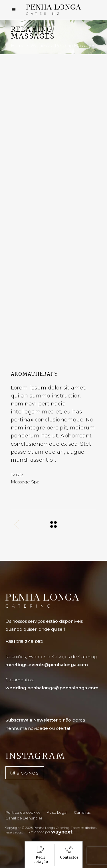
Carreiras (82, 812)
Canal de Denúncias (24, 818)
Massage (20, 482)
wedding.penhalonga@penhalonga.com (52, 688)
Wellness (40, 46)
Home (18, 46)
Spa (35, 482)
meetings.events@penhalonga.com (47, 665)
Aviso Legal (57, 812)
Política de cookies (23, 812)
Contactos (69, 853)
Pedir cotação (41, 855)
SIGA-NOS (28, 773)
